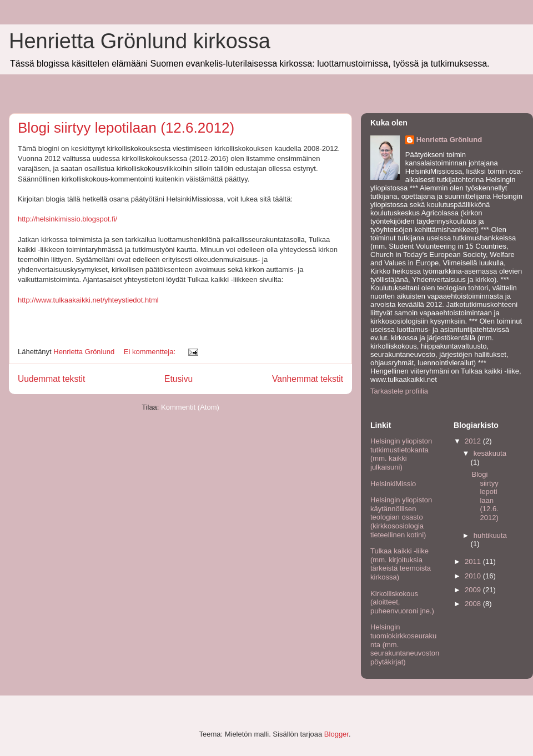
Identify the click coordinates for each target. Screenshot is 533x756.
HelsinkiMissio (393, 484)
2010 (474, 576)
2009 (474, 590)
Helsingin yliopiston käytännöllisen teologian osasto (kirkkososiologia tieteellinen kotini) (401, 517)
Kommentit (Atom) (190, 407)
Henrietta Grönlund (449, 140)
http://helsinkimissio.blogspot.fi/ (67, 219)
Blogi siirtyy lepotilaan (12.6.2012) (126, 128)
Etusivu (178, 379)
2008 (474, 604)
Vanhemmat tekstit (308, 379)
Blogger (336, 734)
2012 (474, 441)
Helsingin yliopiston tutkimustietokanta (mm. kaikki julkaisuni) (401, 454)
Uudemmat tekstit (51, 379)
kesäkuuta (490, 453)
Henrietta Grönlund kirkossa (140, 41)
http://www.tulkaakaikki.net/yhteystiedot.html (88, 300)
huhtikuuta (490, 535)
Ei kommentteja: (151, 352)
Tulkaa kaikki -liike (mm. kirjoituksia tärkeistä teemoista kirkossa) (401, 564)
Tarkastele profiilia (399, 391)
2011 (474, 561)
